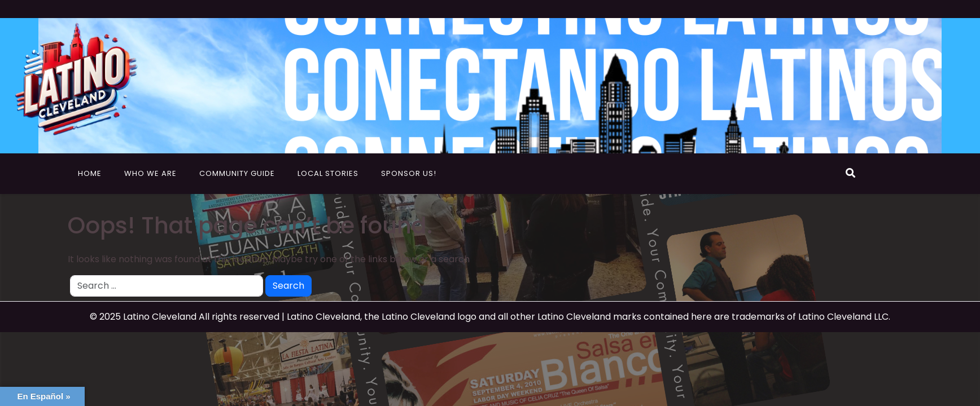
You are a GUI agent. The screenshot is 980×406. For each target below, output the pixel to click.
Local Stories (328, 173)
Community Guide (237, 173)
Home (90, 173)
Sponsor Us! (409, 173)
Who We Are (150, 173)
